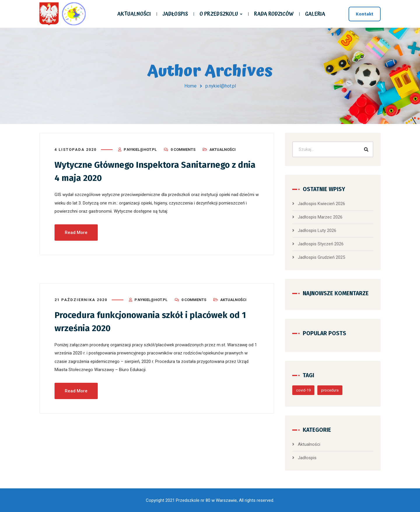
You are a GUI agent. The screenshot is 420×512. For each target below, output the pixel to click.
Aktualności (223, 150)
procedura (330, 390)
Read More (76, 232)
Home (190, 86)
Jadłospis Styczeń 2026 (321, 244)
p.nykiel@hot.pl (140, 150)
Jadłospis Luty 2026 (317, 230)
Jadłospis (307, 458)
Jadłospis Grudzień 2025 (321, 257)
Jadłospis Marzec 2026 (320, 217)
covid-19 (303, 390)
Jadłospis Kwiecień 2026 (321, 204)
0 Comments (183, 150)
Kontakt (365, 14)
